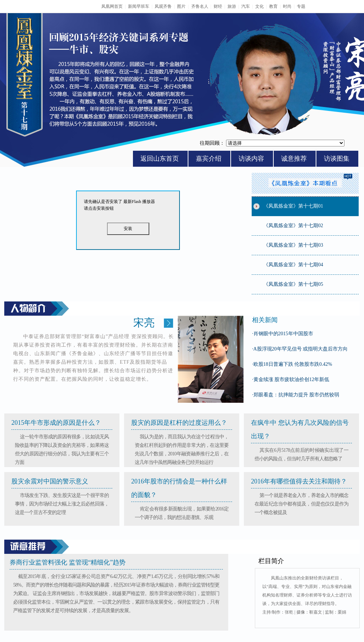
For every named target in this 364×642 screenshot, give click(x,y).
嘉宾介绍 (209, 159)
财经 (218, 6)
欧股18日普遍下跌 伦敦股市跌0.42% (292, 364)
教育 (273, 6)
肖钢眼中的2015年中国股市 (283, 334)
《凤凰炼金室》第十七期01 (293, 206)
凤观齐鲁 (163, 6)
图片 (181, 6)
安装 (128, 229)
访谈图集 (337, 159)
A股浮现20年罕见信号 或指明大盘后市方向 (300, 349)
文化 (259, 6)
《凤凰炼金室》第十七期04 (293, 265)
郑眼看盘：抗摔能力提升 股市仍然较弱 (296, 395)
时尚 (287, 6)
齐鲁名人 (200, 6)
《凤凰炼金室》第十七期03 (293, 245)
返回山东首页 (160, 159)
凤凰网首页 (112, 6)
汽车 (246, 6)
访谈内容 (251, 159)
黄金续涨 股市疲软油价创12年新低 (291, 379)
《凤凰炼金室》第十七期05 (293, 284)
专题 (301, 6)
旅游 (232, 6)
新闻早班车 (139, 6)
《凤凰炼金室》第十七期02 (293, 226)
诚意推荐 (294, 159)
